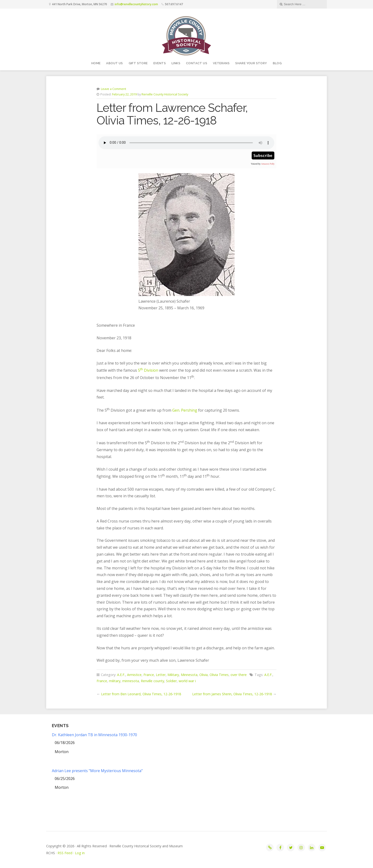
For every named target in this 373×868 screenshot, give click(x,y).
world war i (187, 681)
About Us (114, 63)
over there (239, 675)
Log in (80, 853)
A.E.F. (121, 675)
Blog (277, 63)
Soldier (171, 681)
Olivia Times (219, 675)
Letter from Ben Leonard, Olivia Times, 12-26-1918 (141, 694)
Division (151, 370)
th (142, 369)
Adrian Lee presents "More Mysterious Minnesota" (97, 771)
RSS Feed (65, 853)
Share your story (251, 63)
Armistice (134, 675)
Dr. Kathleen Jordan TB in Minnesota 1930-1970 (94, 735)
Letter (161, 675)
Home (96, 63)
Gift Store (138, 63)
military (115, 681)
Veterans (221, 63)
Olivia (204, 675)
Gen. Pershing (185, 410)
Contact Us (197, 63)
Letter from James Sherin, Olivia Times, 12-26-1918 (232, 694)
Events (160, 63)
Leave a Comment (113, 89)
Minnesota (189, 675)
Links (176, 63)
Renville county (152, 681)
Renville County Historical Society (165, 94)
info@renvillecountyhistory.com (136, 4)
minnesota (131, 681)
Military (173, 675)
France (149, 675)
